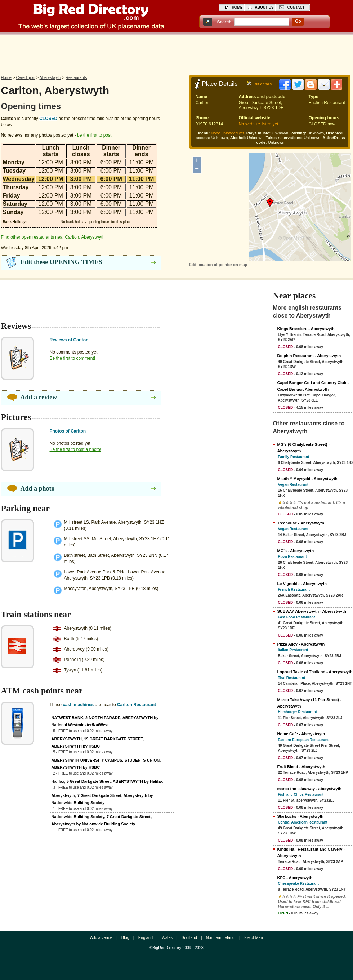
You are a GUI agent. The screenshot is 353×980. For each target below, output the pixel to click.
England (146, 937)
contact (296, 7)
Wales (167, 937)
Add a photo (38, 488)
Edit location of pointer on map (218, 265)
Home (6, 77)
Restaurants (76, 77)
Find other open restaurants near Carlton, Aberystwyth (53, 237)
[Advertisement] (176, 53)
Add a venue (101, 937)
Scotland (189, 937)
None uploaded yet (227, 133)
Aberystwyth (50, 77)
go (298, 21)
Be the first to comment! (73, 358)
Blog (125, 937)
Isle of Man (253, 937)
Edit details (262, 84)
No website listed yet (259, 124)
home (237, 7)
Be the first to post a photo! (75, 449)
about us (264, 7)
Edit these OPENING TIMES (61, 262)
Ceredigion (25, 77)
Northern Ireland (220, 937)
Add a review (39, 397)
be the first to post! (95, 135)
